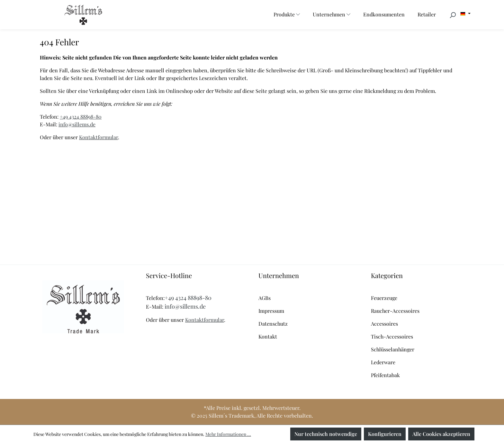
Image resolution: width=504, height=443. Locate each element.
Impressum (271, 311)
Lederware (383, 362)
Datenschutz (273, 324)
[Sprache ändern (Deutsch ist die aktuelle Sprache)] (465, 14)
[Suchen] (453, 15)
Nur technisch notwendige (326, 434)
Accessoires (384, 324)
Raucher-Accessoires (395, 311)
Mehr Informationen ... (228, 434)
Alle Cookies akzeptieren (441, 434)
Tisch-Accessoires (392, 336)
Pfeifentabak (385, 375)
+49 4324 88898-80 (81, 117)
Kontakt (268, 336)
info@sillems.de (77, 124)
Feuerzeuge (384, 298)
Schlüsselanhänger (393, 349)
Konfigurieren (385, 434)
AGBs (265, 298)
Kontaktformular (99, 137)
